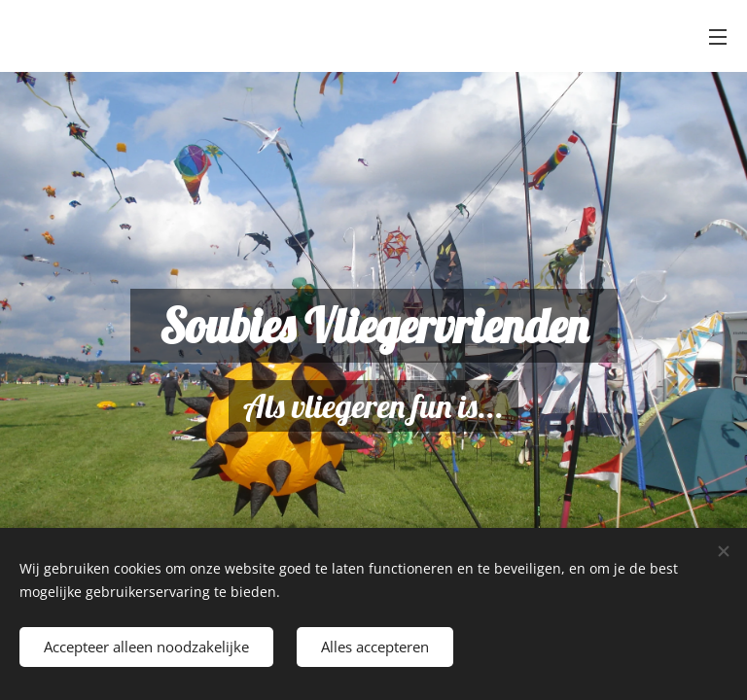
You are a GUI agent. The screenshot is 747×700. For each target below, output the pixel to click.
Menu (718, 37)
